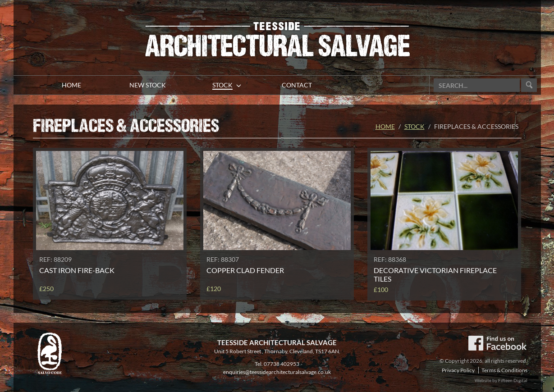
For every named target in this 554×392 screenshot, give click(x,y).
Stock (414, 126)
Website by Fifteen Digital (501, 380)
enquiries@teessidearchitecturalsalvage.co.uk (277, 372)
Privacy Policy (458, 370)
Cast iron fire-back (77, 270)
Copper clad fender (245, 270)
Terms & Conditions (504, 370)
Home (385, 126)
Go (529, 85)
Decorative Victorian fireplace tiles (435, 274)
